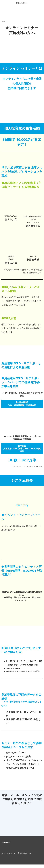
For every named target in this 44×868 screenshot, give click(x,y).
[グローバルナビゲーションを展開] (22, 3)
